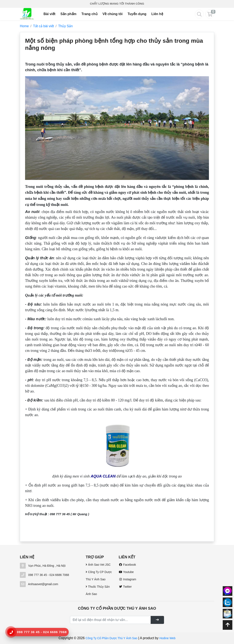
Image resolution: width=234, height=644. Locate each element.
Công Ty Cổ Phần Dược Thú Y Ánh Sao (112, 638)
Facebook (127, 565)
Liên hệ (157, 14)
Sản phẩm (68, 14)
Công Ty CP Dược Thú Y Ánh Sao (99, 576)
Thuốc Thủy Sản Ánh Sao (98, 590)
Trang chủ (90, 14)
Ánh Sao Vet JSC (98, 565)
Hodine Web (167, 638)
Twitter (125, 587)
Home (24, 26)
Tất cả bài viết (43, 26)
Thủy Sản (66, 26)
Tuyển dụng (137, 14)
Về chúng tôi (113, 14)
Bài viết (49, 14)
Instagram (127, 579)
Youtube (126, 572)
